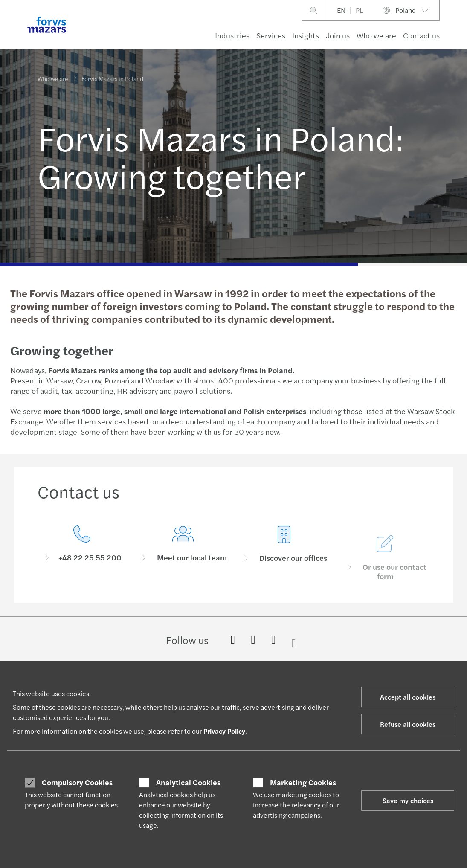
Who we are (376, 35)
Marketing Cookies (303, 782)
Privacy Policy (224, 731)
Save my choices (408, 800)
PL (359, 10)
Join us (338, 35)
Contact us (421, 35)
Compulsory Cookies (77, 782)
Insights (306, 35)
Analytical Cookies (188, 782)
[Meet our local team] (183, 564)
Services (271, 35)
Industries (232, 35)
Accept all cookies (408, 697)
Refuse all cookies (408, 724)
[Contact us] (82, 551)
